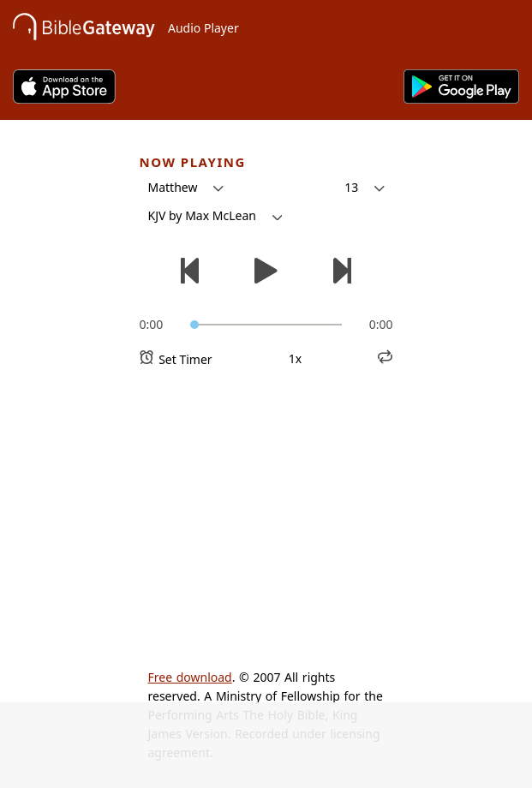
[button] (186, 188)
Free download (190, 677)
